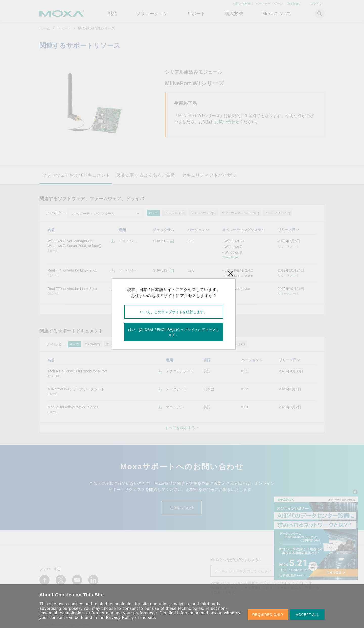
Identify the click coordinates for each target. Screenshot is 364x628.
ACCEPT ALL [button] (307, 615)
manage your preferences (132, 613)
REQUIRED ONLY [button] (268, 615)
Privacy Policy (120, 618)
